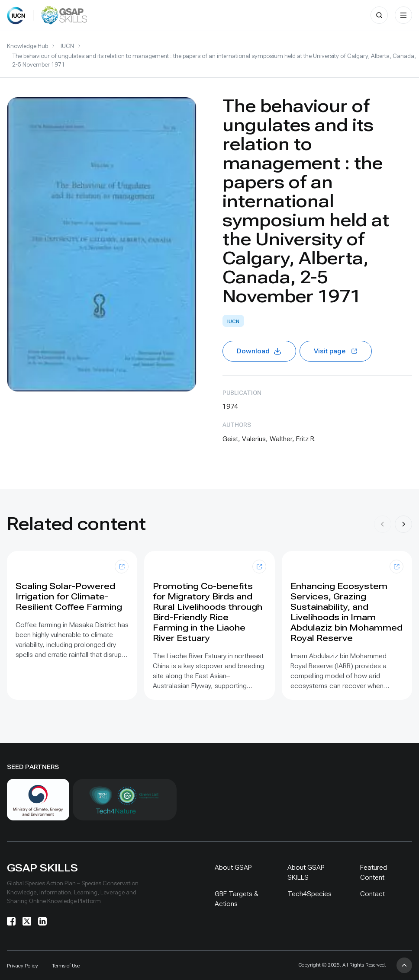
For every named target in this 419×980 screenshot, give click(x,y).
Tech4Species (309, 894)
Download (259, 351)
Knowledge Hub (27, 46)
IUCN (67, 46)
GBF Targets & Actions (237, 899)
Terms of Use (66, 966)
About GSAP (233, 867)
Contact (372, 894)
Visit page (336, 351)
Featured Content (374, 872)
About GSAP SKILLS (306, 872)
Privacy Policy (23, 966)
